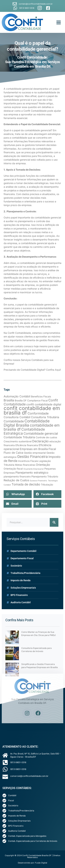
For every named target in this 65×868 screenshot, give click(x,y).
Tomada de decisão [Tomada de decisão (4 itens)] (26, 484)
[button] (59, 22)
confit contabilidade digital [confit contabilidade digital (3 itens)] (44, 404)
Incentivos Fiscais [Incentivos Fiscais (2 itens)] (28, 461)
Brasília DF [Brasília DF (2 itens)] (21, 401)
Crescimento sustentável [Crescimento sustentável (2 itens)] (18, 441)
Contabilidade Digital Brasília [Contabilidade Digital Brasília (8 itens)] (27, 423)
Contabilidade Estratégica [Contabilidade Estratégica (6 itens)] (24, 431)
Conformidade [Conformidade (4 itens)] (38, 413)
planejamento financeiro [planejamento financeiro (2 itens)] (17, 477)
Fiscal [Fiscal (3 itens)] (52, 449)
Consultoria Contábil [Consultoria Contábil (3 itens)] (17, 417)
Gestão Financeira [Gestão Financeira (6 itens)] (32, 457)
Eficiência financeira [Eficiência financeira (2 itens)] (27, 445)
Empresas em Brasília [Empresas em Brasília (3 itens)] (34, 449)
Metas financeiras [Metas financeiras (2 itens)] (25, 465)
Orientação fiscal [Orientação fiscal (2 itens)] (13, 469)
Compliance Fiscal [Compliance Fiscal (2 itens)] (37, 401)
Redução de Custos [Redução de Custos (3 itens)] (16, 480)
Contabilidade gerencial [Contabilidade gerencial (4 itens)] (41, 433)
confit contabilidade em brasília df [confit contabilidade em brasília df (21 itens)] (32, 410)
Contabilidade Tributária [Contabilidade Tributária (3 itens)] (19, 437)
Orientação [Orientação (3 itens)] (43, 465)
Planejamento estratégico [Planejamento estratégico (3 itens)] (32, 473)
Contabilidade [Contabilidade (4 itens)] (14, 421)
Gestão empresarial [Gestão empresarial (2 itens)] (35, 453)
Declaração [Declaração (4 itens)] (40, 441)
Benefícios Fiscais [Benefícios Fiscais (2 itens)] (41, 397)
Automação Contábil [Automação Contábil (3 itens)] (17, 396)
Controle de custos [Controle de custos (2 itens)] (46, 437)
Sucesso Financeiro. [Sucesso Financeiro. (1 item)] (39, 481)
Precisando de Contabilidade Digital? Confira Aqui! (32, 370)
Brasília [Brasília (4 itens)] (9, 400)
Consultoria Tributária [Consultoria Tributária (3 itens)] (45, 417)
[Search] (54, 522)
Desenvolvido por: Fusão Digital (32, 863)
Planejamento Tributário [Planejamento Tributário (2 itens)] (45, 477)
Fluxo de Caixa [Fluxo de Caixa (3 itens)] (13, 453)
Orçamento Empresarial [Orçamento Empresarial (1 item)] (34, 469)
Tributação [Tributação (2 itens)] (47, 485)
